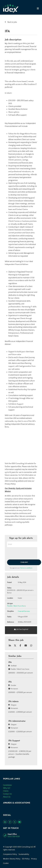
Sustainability (24, 854)
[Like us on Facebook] (10, 822)
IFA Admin (13, 702)
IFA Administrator (17, 721)
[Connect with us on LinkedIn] (5, 822)
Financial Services (24, 611)
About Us (7, 797)
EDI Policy (26, 859)
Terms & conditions (26, 568)
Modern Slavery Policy (12, 859)
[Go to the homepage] (11, 8)
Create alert (24, 562)
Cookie (6, 863)
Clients (6, 791)
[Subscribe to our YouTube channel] (19, 822)
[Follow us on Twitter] (15, 822)
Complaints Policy (10, 854)
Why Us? (7, 788)
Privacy (34, 859)
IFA (10, 662)
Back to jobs (12, 22)
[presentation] (24, 554)
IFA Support (14, 741)
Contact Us (7, 794)
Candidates (7, 785)
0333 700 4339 (14, 836)
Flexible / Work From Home (16, 606)
